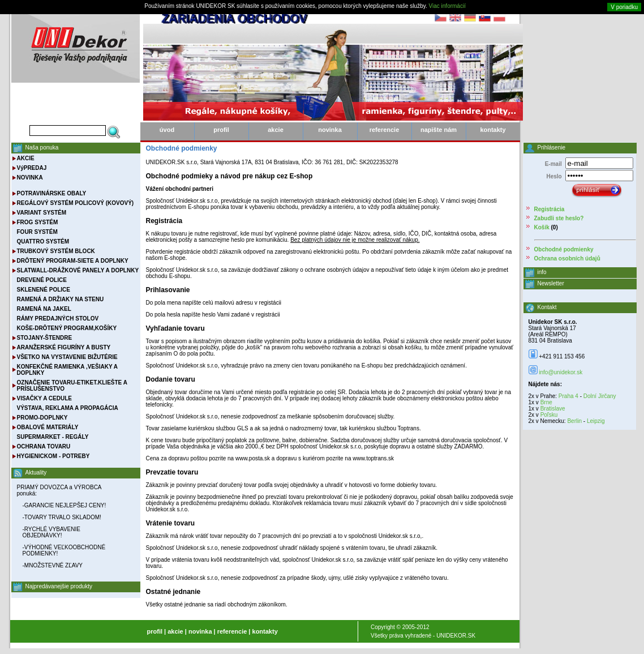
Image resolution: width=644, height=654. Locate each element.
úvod (167, 130)
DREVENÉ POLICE (42, 280)
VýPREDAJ (32, 168)
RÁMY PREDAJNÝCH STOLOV (58, 319)
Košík (542, 227)
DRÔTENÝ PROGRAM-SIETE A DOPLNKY (73, 261)
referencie (385, 130)
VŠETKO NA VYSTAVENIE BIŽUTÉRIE (67, 357)
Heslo (554, 176)
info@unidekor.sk (561, 372)
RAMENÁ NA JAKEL (44, 309)
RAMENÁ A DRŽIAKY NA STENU (61, 299)
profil (221, 130)
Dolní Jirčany (600, 396)
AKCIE (26, 158)
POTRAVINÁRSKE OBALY (52, 193)
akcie (276, 130)
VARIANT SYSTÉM (42, 213)
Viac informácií (447, 6)
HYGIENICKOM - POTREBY (53, 456)
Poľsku (549, 415)
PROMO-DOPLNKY (42, 418)
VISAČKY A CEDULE (44, 398)
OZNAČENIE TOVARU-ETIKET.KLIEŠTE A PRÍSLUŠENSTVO (72, 386)
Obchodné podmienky (564, 249)
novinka (330, 130)
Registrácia (549, 209)
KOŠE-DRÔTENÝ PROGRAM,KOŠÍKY (67, 328)
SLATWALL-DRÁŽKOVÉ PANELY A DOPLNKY (78, 270)
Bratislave (553, 409)
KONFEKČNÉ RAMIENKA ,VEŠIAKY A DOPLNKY (67, 370)
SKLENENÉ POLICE (44, 290)
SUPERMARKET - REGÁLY (53, 437)
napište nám (439, 130)
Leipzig (596, 421)
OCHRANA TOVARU (44, 446)
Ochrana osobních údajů (567, 258)
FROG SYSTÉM (38, 222)
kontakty (493, 130)
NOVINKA (30, 178)
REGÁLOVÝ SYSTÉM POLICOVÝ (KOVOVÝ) (76, 203)
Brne (546, 402)
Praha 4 (568, 396)
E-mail (553, 164)
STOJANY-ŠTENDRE (45, 338)
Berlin (574, 421)
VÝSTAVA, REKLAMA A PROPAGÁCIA (68, 408)
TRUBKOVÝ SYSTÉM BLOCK (56, 251)
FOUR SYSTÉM (37, 232)
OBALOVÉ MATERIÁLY (48, 427)
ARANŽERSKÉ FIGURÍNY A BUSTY (64, 347)
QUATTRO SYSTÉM (43, 241)
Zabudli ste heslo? (559, 218)
